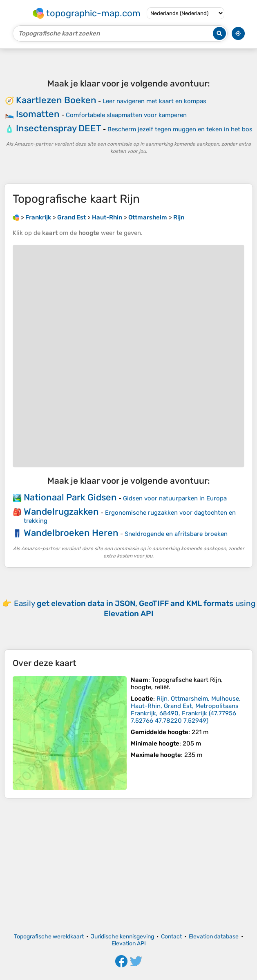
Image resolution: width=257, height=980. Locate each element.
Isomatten (38, 114)
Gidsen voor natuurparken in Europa (175, 498)
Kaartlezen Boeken (56, 100)
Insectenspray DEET (59, 128)
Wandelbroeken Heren (71, 533)
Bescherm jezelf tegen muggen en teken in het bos (180, 129)
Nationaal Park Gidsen (70, 497)
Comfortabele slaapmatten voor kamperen (126, 115)
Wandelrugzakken (61, 512)
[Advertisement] (128, 866)
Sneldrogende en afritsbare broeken (176, 534)
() (186, 710)
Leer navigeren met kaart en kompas (154, 101)
